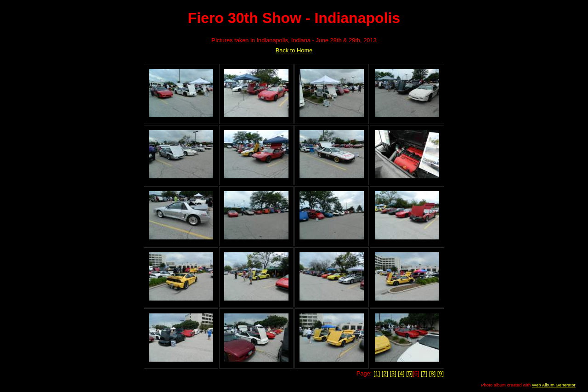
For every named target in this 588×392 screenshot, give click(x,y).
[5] (409, 373)
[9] (441, 373)
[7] (424, 373)
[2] (385, 373)
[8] (432, 373)
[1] (377, 373)
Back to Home (294, 50)
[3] (393, 373)
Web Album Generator (554, 385)
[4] (401, 373)
